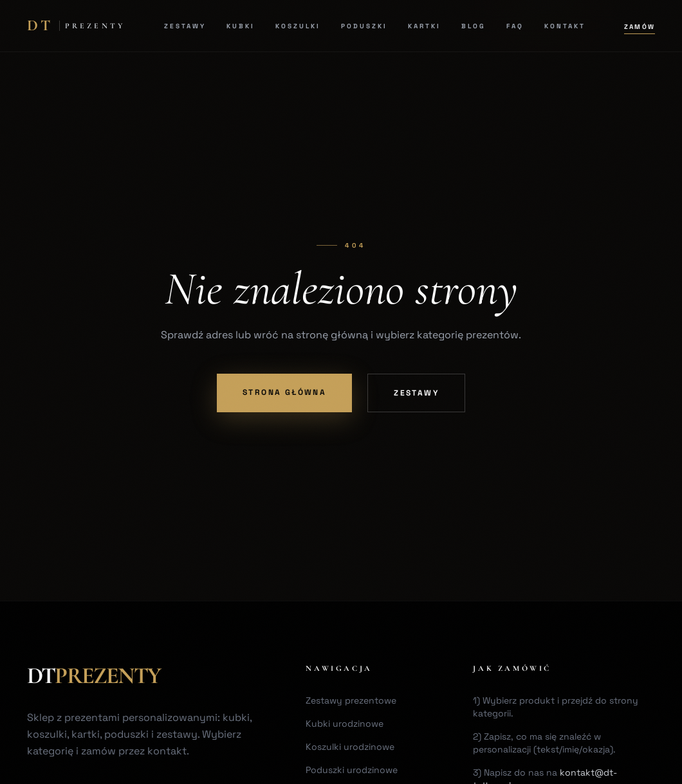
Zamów (640, 27)
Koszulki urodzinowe (350, 747)
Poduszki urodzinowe (352, 770)
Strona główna (284, 392)
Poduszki (364, 26)
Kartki (424, 26)
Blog (474, 26)
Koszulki (298, 26)
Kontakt (565, 26)
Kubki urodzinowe (345, 724)
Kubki (241, 26)
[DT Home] (76, 26)
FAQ (515, 26)
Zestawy (185, 26)
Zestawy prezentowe (351, 700)
